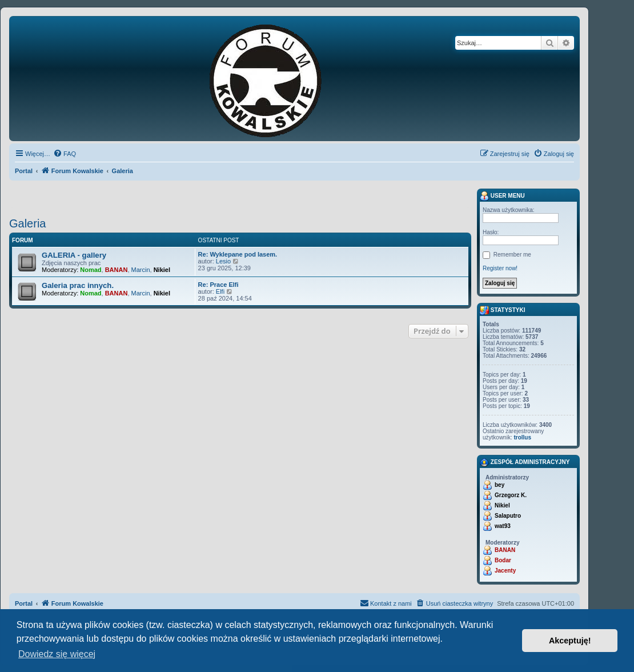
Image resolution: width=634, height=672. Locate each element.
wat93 (503, 526)
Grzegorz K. (511, 495)
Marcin (141, 270)
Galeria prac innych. (78, 285)
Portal (24, 171)
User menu (502, 196)
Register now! (500, 268)
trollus (522, 437)
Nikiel (162, 270)
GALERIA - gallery (74, 255)
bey (499, 485)
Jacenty (505, 571)
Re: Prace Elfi (218, 285)
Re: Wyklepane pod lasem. (238, 254)
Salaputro (508, 516)
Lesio (223, 261)
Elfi (220, 291)
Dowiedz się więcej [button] (57, 654)
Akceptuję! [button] (570, 641)
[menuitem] (65, 154)
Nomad (91, 270)
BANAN (117, 270)
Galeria (27, 223)
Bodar (503, 560)
